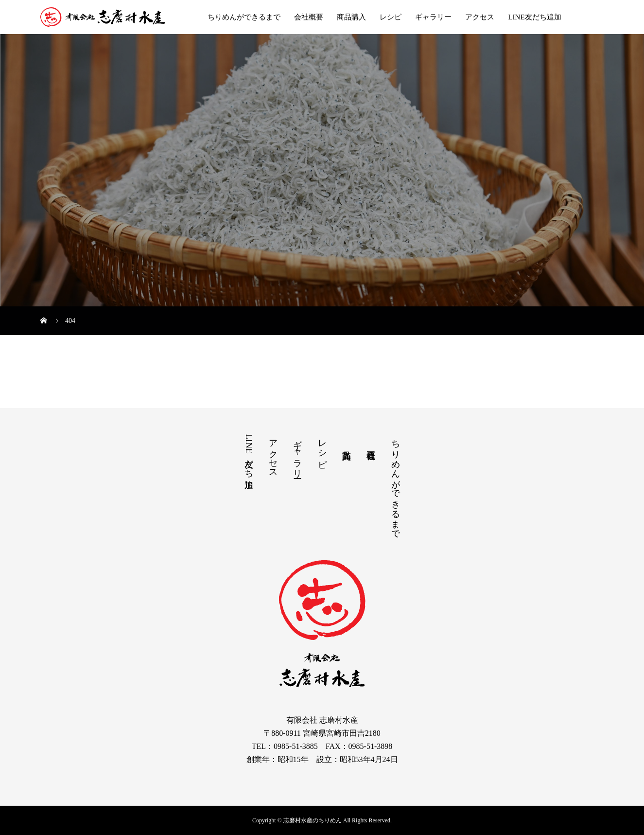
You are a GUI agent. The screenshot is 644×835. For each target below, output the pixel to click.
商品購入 (351, 17)
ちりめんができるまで (244, 17)
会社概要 (309, 17)
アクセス (480, 17)
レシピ (391, 17)
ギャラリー (433, 17)
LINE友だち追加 (534, 17)
